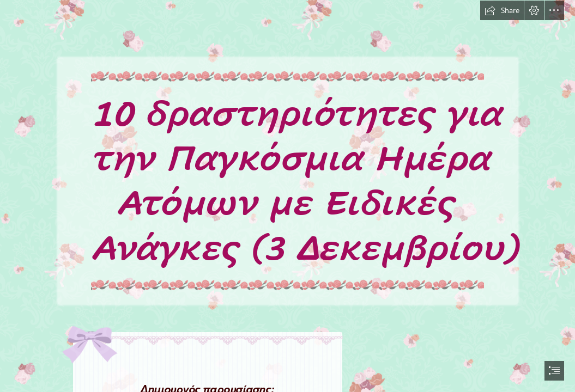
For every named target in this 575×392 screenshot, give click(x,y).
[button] (502, 10)
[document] (287, 196)
